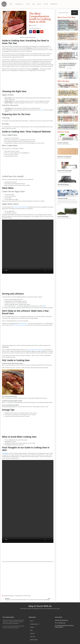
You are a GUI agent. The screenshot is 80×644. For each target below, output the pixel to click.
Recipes (28, 4)
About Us (39, 4)
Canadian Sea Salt (62, 198)
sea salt (41, 110)
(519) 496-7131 (62, 623)
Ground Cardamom (63, 143)
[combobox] (64, 13)
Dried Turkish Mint (63, 217)
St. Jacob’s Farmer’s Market (20, 207)
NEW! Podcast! (54, 4)
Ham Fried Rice (23, 323)
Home (11, 4)
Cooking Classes (19, 4)
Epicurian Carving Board (64, 157)
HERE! (44, 306)
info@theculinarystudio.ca (61, 620)
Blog (33, 4)
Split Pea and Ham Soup (19, 325)
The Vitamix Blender (63, 185)
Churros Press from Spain (65, 171)
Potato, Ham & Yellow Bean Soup (35, 350)
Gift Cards (46, 4)
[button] (31, 32)
